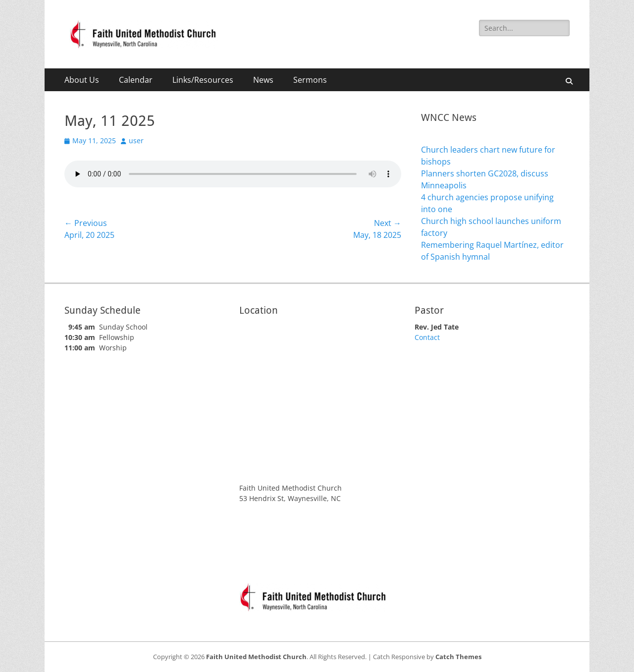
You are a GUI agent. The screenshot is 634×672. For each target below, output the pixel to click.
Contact (427, 337)
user (136, 140)
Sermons (310, 80)
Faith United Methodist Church (256, 657)
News (263, 80)
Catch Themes (458, 657)
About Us (82, 80)
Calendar (136, 80)
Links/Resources (203, 80)
